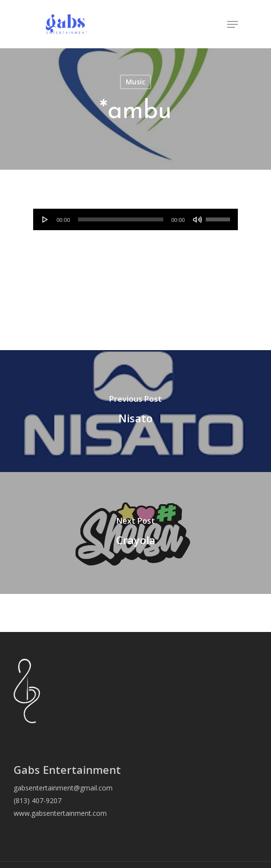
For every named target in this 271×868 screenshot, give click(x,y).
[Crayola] (135, 533)
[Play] (45, 219)
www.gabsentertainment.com (60, 813)
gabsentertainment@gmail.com (63, 788)
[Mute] (197, 219)
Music (135, 82)
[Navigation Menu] (232, 24)
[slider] (121, 219)
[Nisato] (135, 411)
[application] (135, 219)
